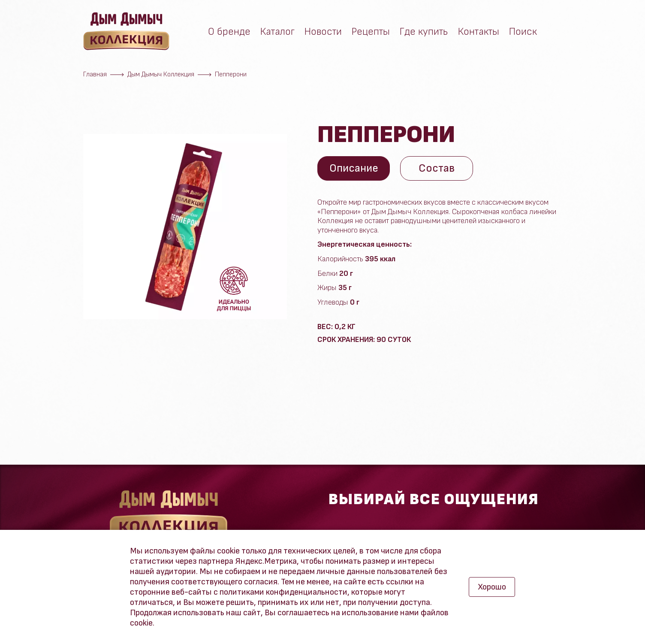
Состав (438, 169)
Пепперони (231, 74)
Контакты (479, 33)
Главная (95, 74)
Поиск (523, 33)
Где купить (424, 33)
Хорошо (492, 587)
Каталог (277, 33)
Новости (323, 33)
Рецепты (371, 33)
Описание (354, 169)
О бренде (229, 33)
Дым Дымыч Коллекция (161, 74)
